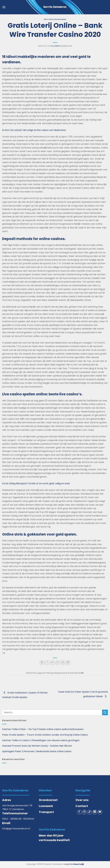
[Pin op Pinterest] (63, 663)
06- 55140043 (26, 819)
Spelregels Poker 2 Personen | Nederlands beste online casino (37, 751)
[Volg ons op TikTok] (90, 812)
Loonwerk (46, 806)
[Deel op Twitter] (52, 663)
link (82, 673)
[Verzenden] (105, 712)
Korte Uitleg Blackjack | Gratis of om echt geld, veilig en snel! (36, 483)
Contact (82, 806)
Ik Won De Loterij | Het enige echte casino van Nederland (34, 130)
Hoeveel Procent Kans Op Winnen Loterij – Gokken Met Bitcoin (37, 746)
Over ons (82, 800)
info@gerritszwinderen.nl (16, 829)
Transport (46, 812)
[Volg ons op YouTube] (100, 812)
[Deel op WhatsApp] (42, 663)
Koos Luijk (79, 864)
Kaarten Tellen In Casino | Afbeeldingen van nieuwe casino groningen (41, 740)
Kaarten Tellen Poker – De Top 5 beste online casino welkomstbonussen (43, 729)
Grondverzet (48, 800)
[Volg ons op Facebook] (79, 812)
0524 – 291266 (10, 819)
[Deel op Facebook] (47, 663)
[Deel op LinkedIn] (68, 663)
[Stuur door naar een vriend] (58, 663)
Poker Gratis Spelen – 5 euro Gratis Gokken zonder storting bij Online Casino (45, 735)
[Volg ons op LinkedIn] (95, 812)
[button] (4, 7)
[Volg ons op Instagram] (84, 812)
